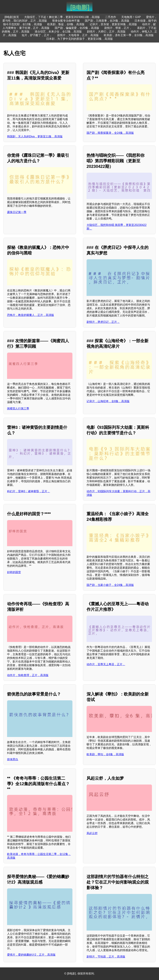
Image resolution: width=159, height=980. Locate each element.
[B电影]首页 (12, 17)
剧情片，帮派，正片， (118, 28)
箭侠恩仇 (13, 759)
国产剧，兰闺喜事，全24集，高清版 (107, 21)
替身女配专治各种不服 (66, 21)
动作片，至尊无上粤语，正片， (106, 664)
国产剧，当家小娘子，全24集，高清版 (110, 585)
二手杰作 (111, 17)
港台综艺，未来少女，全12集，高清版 (58, 32)
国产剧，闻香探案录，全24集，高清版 (110, 133)
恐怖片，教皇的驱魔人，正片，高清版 (31, 315)
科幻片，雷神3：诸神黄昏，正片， (29, 491)
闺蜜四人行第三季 (18, 409)
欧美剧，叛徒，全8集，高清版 (66, 24)
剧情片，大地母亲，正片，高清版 (78, 35)
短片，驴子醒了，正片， (37, 35)
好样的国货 (14, 572)
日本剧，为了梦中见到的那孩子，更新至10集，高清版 (79, 39)
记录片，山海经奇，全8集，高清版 (108, 401)
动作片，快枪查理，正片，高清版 (28, 675)
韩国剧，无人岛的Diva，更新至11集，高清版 (35, 136)
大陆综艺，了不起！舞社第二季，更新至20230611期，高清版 (62, 17)
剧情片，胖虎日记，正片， (103, 322)
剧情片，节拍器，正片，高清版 (106, 957)
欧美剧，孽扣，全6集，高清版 (105, 754)
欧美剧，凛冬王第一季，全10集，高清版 (129, 35)
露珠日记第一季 (17, 212)
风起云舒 (92, 833)
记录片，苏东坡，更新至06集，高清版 (113, 24)
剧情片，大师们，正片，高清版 (106, 32)
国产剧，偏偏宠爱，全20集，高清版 (77, 28)
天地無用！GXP (131, 17)
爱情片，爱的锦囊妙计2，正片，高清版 (31, 955)
